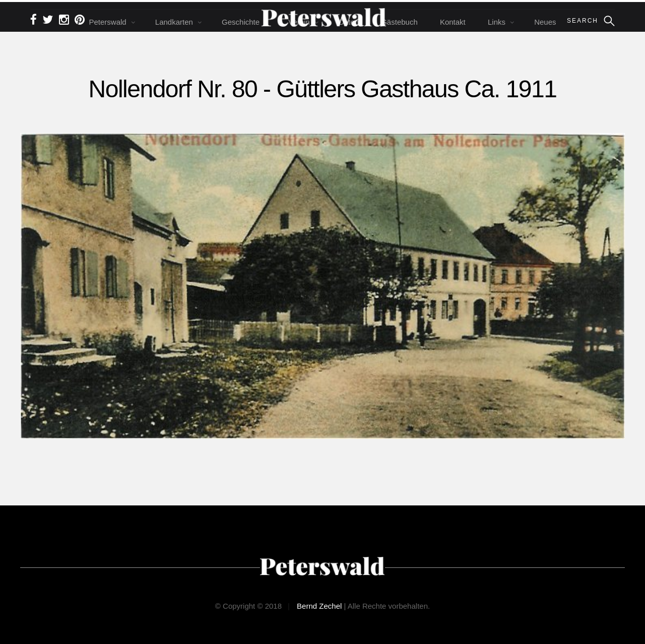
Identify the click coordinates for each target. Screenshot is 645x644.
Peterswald (107, 22)
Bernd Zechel (319, 606)
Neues (545, 22)
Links (497, 22)
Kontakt (453, 22)
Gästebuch (399, 22)
